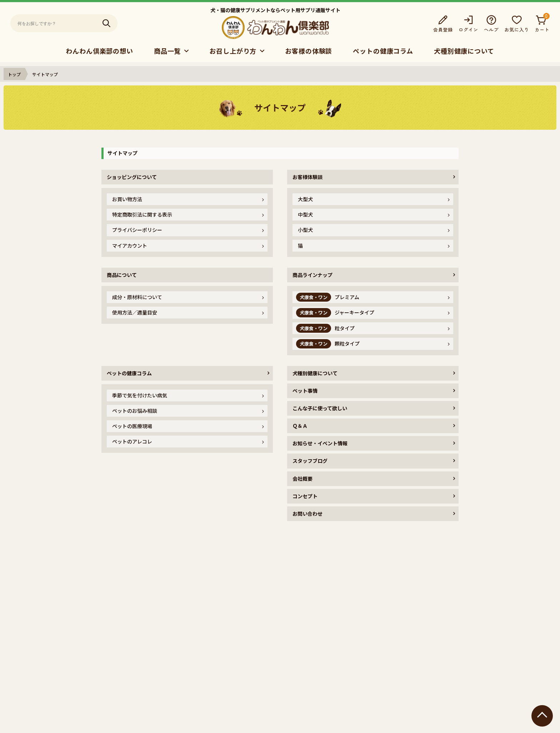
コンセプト (305, 496)
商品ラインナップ (312, 275)
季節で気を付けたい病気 (140, 395)
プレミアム (328, 297)
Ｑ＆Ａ (300, 426)
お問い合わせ (307, 514)
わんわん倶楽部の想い (99, 51)
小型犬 (305, 230)
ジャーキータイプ (335, 313)
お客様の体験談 (309, 51)
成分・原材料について (137, 297)
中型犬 (305, 214)
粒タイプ (325, 328)
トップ (14, 74)
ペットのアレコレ (132, 441)
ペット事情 (305, 391)
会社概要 (302, 479)
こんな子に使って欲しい (320, 408)
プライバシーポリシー (137, 230)
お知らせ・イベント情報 (320, 443)
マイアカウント (130, 246)
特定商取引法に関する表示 (142, 214)
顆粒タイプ (328, 344)
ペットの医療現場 (132, 426)
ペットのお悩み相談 (135, 411)
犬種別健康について (464, 51)
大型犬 (305, 199)
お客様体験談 (307, 177)
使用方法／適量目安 (135, 312)
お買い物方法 (127, 199)
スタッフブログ (310, 461)
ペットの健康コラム (383, 51)
